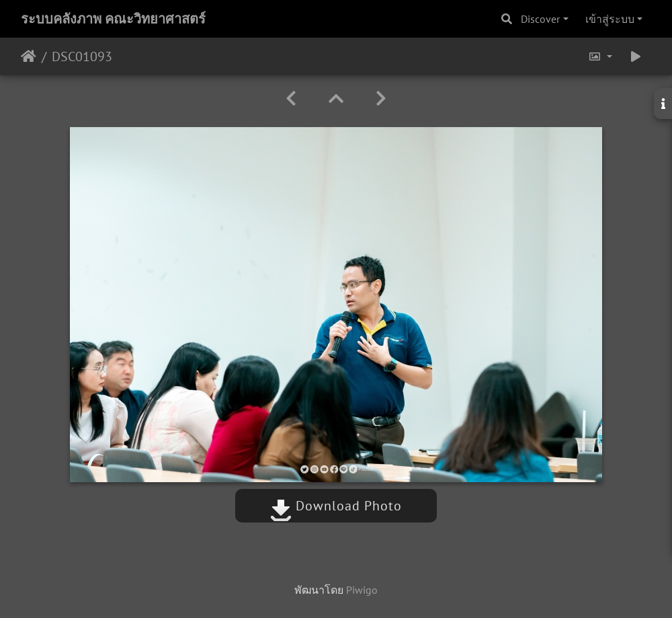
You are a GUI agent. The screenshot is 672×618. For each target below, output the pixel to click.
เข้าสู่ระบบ (610, 19)
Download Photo (336, 506)
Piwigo (362, 590)
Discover (540, 19)
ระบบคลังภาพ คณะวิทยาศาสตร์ (113, 19)
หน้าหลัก (29, 56)
